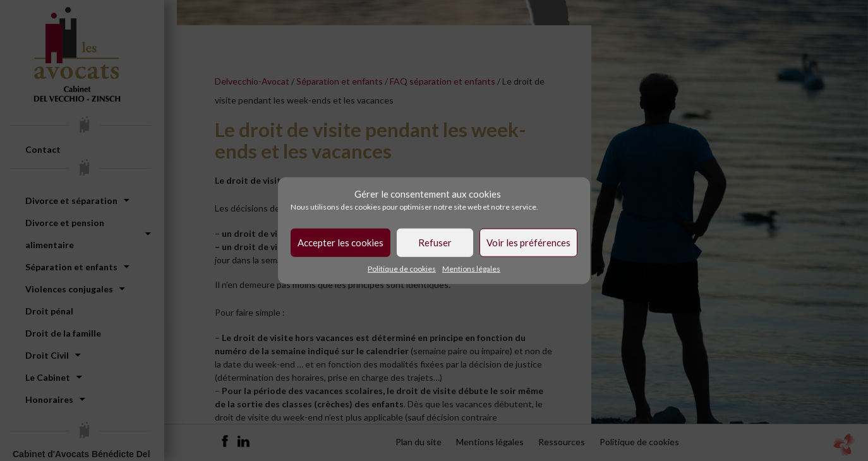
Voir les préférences (528, 242)
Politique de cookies (402, 268)
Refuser (435, 242)
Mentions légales (471, 268)
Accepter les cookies (341, 242)
